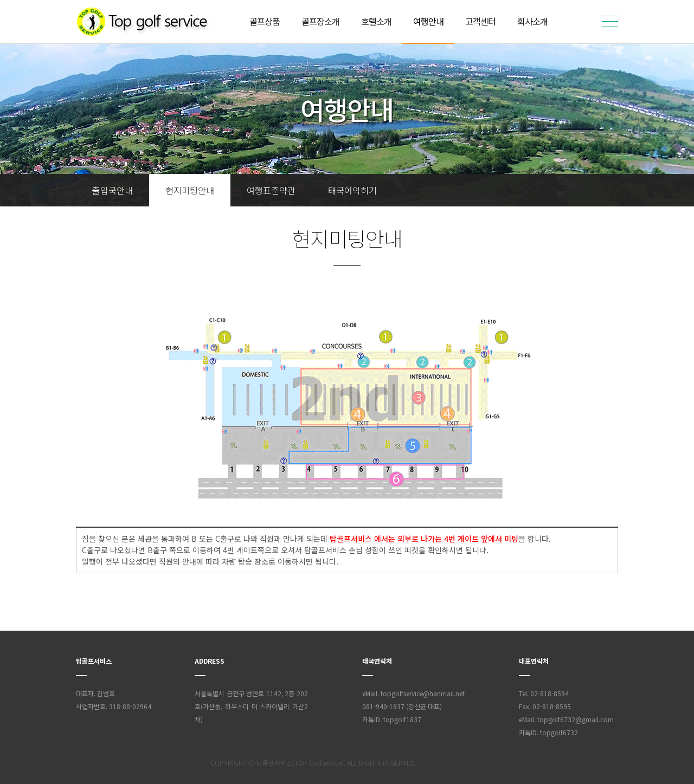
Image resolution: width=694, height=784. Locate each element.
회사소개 (532, 21)
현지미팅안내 (190, 190)
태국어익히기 (352, 190)
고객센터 (480, 21)
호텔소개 (376, 21)
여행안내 (428, 21)
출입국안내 (113, 190)
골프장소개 (320, 21)
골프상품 (265, 21)
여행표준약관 (271, 190)
